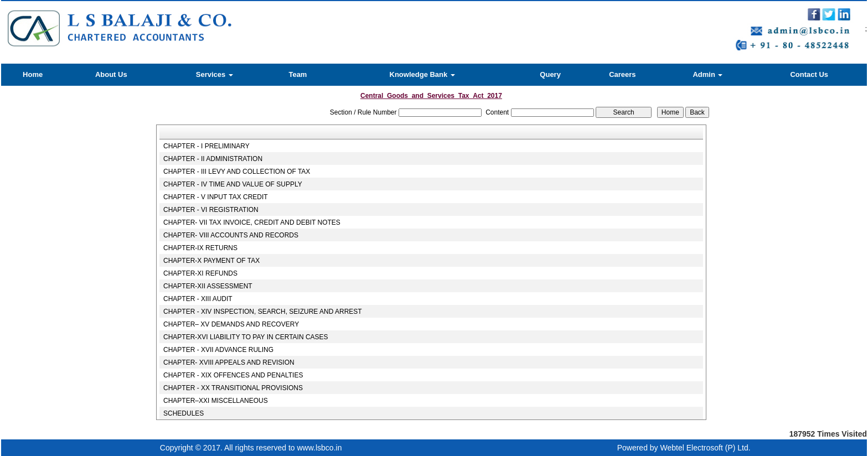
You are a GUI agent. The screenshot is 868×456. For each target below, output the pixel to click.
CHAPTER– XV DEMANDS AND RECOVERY (231, 324)
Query (550, 74)
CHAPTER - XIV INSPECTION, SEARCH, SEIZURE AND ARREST (263, 312)
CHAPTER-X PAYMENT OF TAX (211, 261)
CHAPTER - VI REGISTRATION (211, 210)
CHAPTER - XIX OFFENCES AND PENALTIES (233, 375)
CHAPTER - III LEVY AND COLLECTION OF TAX (237, 172)
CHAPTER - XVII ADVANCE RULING (218, 350)
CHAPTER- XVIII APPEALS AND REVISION (229, 362)
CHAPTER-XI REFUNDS (200, 273)
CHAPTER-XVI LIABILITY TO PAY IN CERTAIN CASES (246, 337)
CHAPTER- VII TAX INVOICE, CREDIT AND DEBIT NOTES (252, 222)
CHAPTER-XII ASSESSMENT (208, 286)
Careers (622, 74)
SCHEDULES (184, 413)
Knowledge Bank (422, 74)
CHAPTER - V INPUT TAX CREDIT (216, 197)
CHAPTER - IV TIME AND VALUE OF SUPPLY (233, 184)
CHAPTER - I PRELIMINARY (206, 146)
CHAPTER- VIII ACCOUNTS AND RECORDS (231, 235)
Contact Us (809, 74)
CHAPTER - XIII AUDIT (198, 299)
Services (215, 74)
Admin (707, 74)
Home (33, 74)
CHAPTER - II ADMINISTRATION (213, 159)
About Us (111, 74)
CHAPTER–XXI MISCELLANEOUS (216, 401)
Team (298, 74)
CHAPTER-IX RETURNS (200, 248)
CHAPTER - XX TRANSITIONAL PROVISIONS (233, 388)
